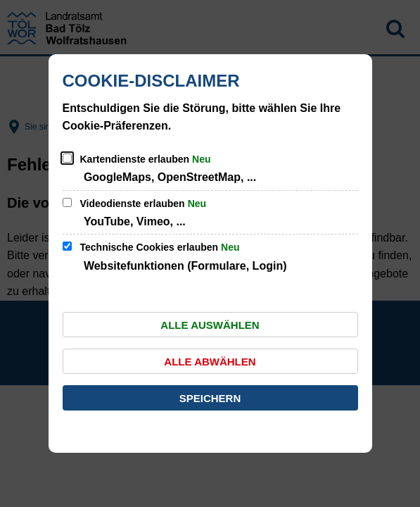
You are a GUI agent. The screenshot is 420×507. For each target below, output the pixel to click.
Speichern (210, 398)
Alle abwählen (210, 362)
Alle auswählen (210, 325)
